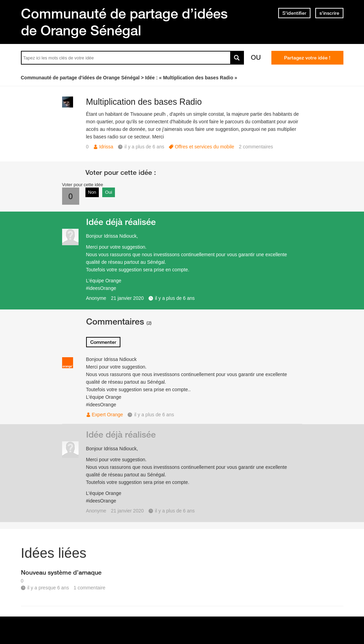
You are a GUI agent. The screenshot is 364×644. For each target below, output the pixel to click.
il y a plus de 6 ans (175, 298)
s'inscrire (329, 13)
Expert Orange (108, 415)
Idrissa (106, 147)
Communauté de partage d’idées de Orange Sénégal (124, 22)
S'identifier (294, 13)
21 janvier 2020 (127, 298)
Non (92, 192)
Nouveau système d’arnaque (61, 572)
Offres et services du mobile (204, 147)
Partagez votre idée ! (307, 58)
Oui (108, 192)
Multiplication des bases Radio (144, 102)
